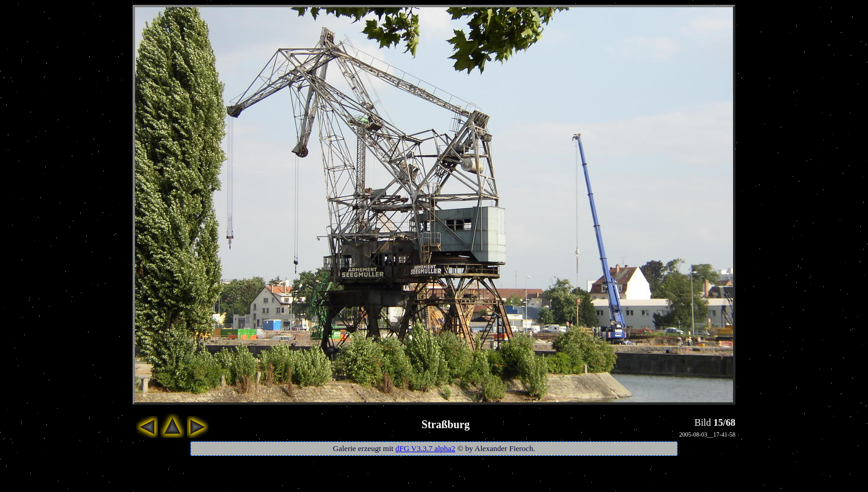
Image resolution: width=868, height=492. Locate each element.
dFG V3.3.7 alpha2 (425, 448)
